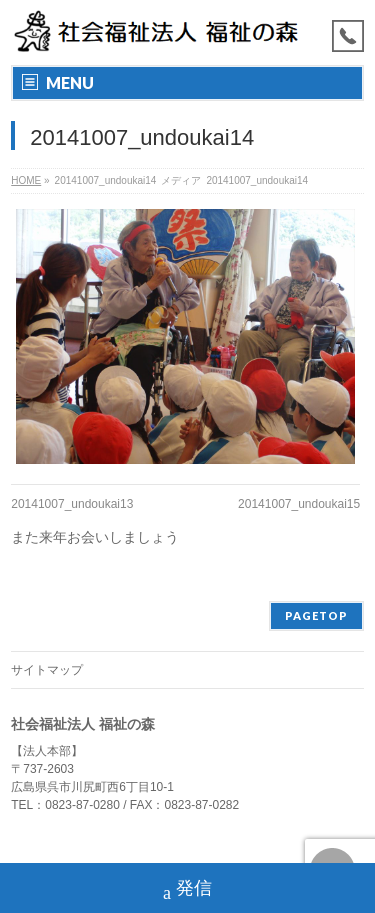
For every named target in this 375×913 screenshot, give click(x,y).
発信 (187, 890)
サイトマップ (47, 670)
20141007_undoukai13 (72, 504)
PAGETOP (316, 615)
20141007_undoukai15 (299, 504)
